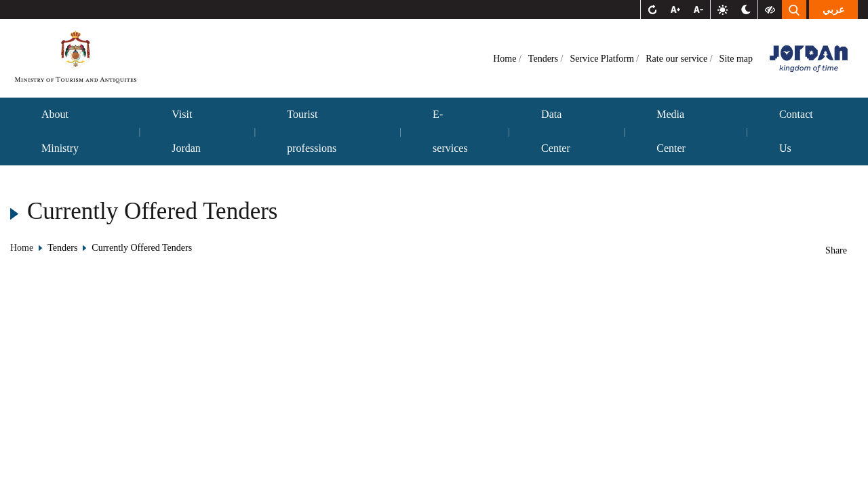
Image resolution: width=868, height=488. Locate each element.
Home (506, 59)
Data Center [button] (556, 131)
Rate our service (677, 59)
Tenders (545, 59)
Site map (736, 59)
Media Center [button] (671, 131)
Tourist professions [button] (312, 131)
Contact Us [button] (796, 131)
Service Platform (603, 59)
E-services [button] (450, 131)
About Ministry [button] (60, 131)
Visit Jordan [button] (186, 131)
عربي (833, 9)
